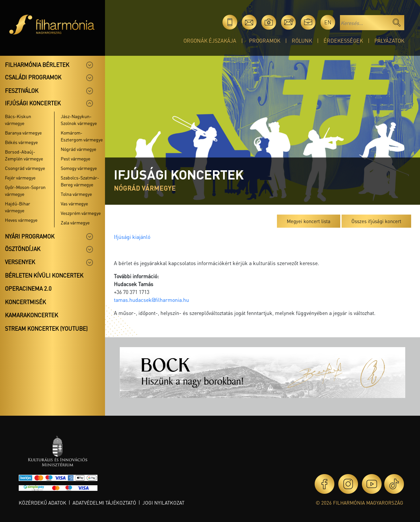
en (328, 22)
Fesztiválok (22, 91)
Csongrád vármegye (25, 168)
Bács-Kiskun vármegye (18, 120)
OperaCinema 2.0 (28, 288)
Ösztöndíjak (23, 249)
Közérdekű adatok (42, 503)
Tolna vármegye (76, 194)
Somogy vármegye (79, 168)
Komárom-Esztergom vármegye (82, 136)
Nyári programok (30, 236)
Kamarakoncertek (31, 315)
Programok (265, 41)
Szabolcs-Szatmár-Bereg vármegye (80, 181)
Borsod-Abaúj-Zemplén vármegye (24, 155)
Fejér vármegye (20, 177)
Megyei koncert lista (309, 221)
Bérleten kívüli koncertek (44, 275)
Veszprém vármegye (81, 213)
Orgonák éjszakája (210, 41)
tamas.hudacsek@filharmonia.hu (151, 300)
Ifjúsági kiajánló (132, 237)
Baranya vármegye (23, 133)
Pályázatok (389, 41)
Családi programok (33, 77)
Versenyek (20, 262)
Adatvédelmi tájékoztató (104, 503)
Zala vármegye (75, 222)
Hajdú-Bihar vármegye (18, 207)
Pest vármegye (75, 158)
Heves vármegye (21, 220)
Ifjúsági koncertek (33, 103)
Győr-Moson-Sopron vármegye (25, 190)
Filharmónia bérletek (37, 65)
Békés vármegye (21, 142)
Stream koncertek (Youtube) (46, 328)
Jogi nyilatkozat (163, 503)
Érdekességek (343, 41)
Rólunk (302, 41)
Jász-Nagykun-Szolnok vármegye (79, 120)
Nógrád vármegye (78, 149)
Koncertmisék (25, 302)
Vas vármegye (74, 203)
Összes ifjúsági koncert (376, 221)
